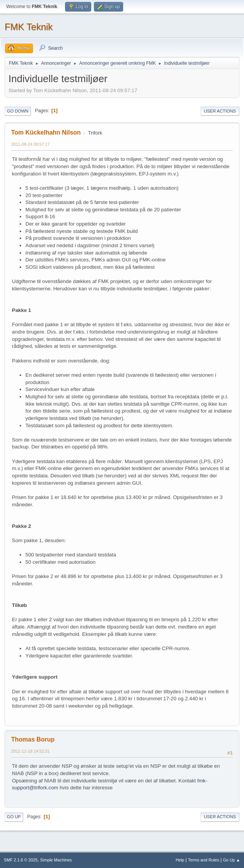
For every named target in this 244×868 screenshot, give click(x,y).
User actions (220, 111)
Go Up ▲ (231, 860)
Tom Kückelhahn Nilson (46, 132)
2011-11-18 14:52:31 (30, 751)
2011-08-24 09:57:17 (30, 144)
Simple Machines (56, 860)
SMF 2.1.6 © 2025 (21, 860)
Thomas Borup (33, 739)
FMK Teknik (29, 27)
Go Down (18, 111)
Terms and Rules (204, 860)
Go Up (14, 817)
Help (180, 860)
